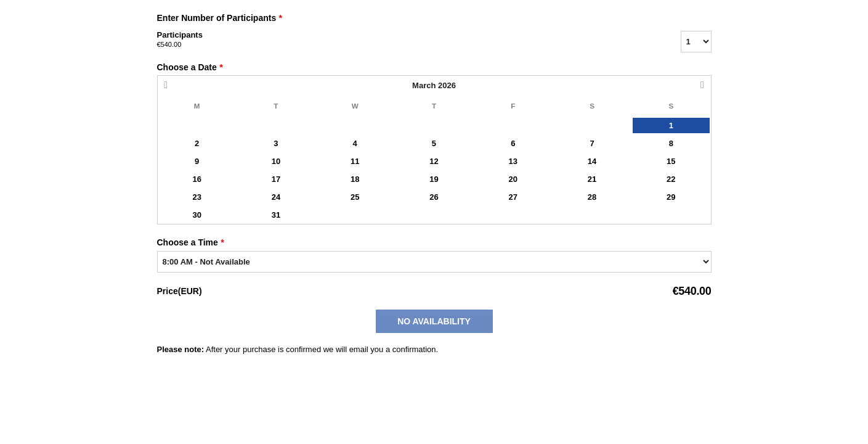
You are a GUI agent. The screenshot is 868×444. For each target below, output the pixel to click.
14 (592, 161)
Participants (404, 40)
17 (276, 179)
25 (355, 197)
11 (355, 161)
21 (592, 179)
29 (671, 197)
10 (276, 161)
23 (197, 197)
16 (197, 179)
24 (276, 197)
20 (513, 179)
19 (434, 179)
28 (592, 197)
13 (513, 161)
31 (276, 215)
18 (355, 179)
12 (434, 161)
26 (434, 197)
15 (671, 161)
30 (197, 215)
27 (513, 197)
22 (671, 179)
